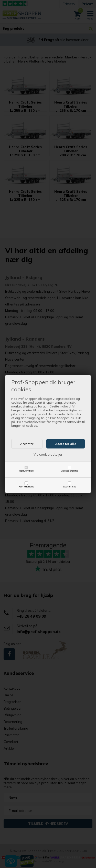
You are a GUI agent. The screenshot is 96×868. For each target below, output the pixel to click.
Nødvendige (26, 471)
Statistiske (70, 487)
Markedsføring (69, 471)
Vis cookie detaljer (48, 454)
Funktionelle (26, 487)
